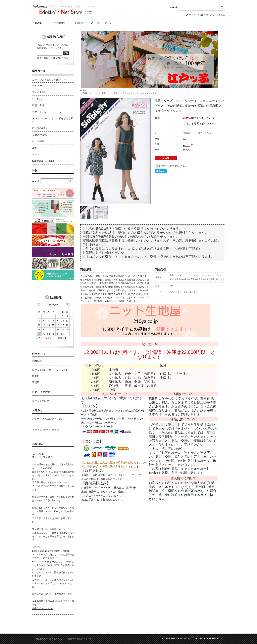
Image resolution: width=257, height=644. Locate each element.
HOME (39, 23)
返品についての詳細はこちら (173, 166)
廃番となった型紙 (110, 93)
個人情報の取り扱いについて (49, 638)
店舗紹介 (37, 361)
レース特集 (38, 141)
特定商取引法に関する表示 (79, 638)
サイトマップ (104, 23)
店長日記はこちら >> (43, 608)
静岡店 (36, 376)
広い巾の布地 (39, 128)
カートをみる (219, 15)
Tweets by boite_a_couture (46, 430)
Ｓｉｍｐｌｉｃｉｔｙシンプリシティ (139, 93)
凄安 (35, 148)
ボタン (36, 154)
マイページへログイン (199, 15)
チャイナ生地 (39, 92)
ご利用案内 (59, 23)
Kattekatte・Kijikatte (43, 161)
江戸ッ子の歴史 (41, 392)
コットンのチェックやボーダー (49, 80)
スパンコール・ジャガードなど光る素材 (53, 120)
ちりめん (37, 99)
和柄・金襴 (38, 105)
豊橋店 (36, 382)
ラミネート (38, 86)
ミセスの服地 (39, 135)
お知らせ (37, 410)
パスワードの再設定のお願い (48, 419)
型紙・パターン (90, 93)
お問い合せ (81, 23)
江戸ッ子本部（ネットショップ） (50, 370)
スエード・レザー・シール (47, 112)
